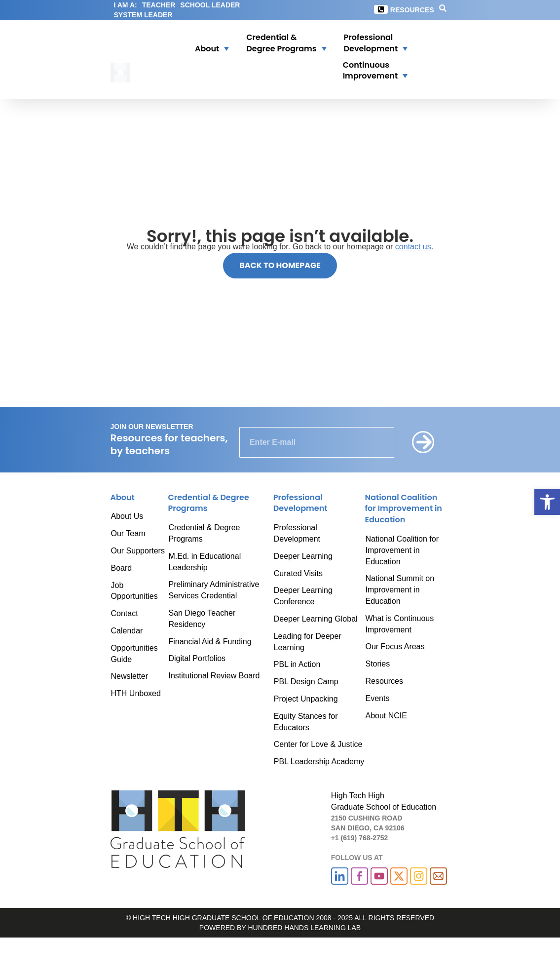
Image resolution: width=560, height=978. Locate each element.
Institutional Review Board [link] (214, 676)
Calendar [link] (127, 631)
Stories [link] (377, 664)
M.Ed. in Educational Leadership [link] (205, 562)
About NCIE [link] (386, 716)
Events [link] (377, 698)
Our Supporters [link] (138, 551)
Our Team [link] (128, 533)
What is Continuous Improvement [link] (399, 624)
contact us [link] (413, 247)
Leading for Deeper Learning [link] (308, 642)
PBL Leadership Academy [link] (319, 762)
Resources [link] (412, 10)
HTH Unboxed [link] (136, 693)
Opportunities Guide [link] (134, 654)
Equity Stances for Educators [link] (306, 722)
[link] (547, 502)
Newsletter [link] (130, 676)
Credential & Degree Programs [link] (204, 533)
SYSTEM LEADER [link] (143, 15)
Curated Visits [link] (298, 573)
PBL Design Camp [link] (306, 682)
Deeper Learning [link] (303, 556)
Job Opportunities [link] (134, 591)
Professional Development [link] (297, 533)
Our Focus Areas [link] (395, 646)
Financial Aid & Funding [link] (210, 642)
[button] (206, 43)
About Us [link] (127, 516)
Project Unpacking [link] (306, 699)
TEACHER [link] (159, 5)
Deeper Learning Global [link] (316, 619)
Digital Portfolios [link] (197, 658)
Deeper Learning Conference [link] (303, 596)
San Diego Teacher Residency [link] (202, 619)
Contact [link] (125, 613)
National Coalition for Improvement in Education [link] (402, 550)
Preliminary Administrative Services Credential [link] (214, 590)
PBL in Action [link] (297, 664)
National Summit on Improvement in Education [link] (400, 590)
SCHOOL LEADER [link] (210, 5)
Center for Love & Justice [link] (318, 744)
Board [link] (122, 568)
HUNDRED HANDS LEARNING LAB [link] (304, 928)
